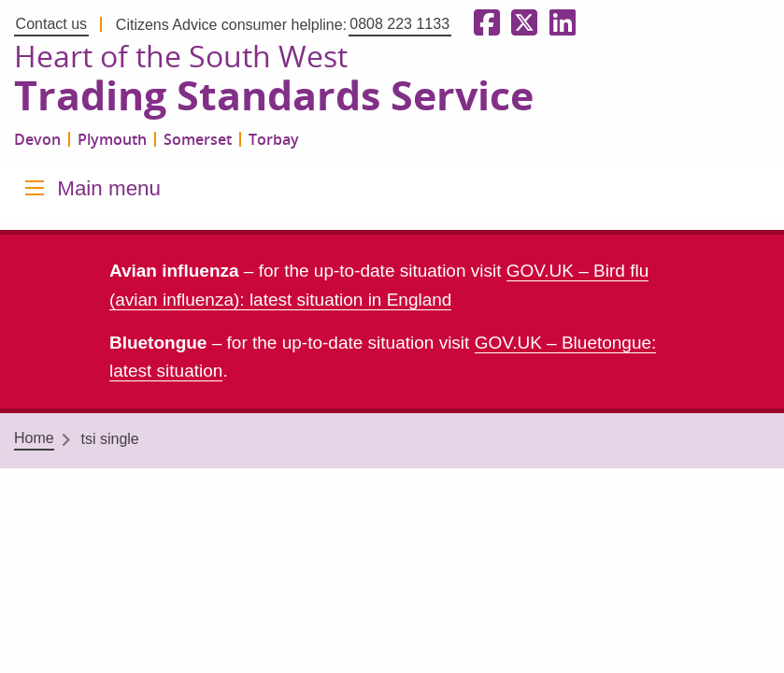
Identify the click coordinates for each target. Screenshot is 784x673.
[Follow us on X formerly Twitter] (520, 24)
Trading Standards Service (274, 96)
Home (34, 438)
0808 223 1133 (399, 24)
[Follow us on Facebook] (483, 24)
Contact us (51, 24)
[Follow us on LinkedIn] (559, 24)
